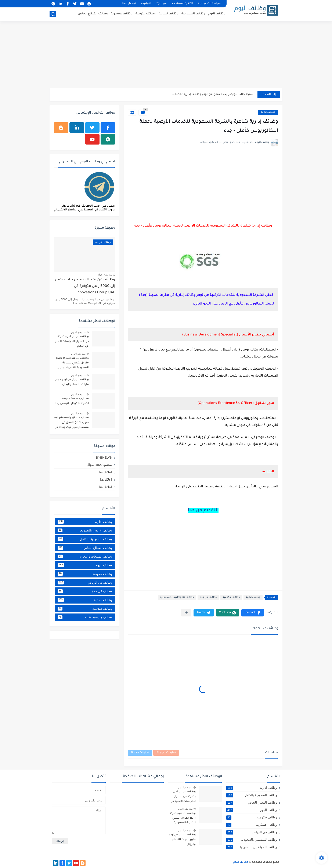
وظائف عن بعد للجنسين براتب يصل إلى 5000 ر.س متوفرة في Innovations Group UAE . (85, 286)
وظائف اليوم (217, 14)
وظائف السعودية (193, 14)
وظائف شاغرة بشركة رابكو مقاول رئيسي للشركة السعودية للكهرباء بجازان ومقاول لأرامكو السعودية (72, 364)
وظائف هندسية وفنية (85, 617)
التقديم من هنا (203, 511)
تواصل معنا (129, 4)
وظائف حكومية (146, 14)
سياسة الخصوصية (209, 4)
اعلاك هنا (106, 479)
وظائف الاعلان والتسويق (85, 530)
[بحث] (53, 14)
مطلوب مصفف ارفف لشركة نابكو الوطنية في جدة (72, 401)
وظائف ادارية (268, 112)
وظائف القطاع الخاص (93, 14)
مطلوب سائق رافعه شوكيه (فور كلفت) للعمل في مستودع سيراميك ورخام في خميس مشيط (72, 423)
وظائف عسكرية (122, 14)
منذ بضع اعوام (105, 275)
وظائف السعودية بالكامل (85, 539)
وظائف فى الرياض (85, 583)
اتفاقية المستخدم (182, 4)
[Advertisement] (166, 55)
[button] (253, 613)
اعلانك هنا (105, 472)
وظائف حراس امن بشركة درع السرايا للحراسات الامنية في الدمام (71, 341)
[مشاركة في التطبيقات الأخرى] (186, 613)
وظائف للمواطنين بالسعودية (177, 597)
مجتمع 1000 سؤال (99, 465)
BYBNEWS (104, 457)
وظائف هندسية (85, 609)
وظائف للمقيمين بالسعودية (252, 840)
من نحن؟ (161, 4)
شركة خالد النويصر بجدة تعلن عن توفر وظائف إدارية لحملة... (213, 94)
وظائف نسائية (169, 14)
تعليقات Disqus (140, 753)
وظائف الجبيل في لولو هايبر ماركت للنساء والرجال (72, 382)
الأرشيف (146, 4)
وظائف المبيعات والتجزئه (85, 556)
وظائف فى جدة (208, 597)
